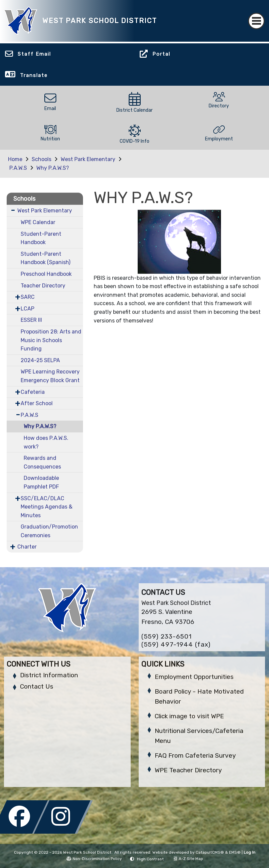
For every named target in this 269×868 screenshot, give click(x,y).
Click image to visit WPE (189, 716)
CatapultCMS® (210, 852)
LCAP (27, 309)
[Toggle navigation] (256, 21)
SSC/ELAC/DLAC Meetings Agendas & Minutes (46, 507)
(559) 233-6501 (166, 636)
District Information (49, 675)
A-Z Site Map (188, 859)
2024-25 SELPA (40, 360)
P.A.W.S (18, 168)
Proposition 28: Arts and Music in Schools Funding (51, 340)
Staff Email (34, 54)
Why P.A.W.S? (53, 168)
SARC (28, 297)
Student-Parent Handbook (41, 238)
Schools (41, 159)
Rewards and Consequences (42, 462)
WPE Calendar (38, 222)
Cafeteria (33, 392)
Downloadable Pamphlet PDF (41, 482)
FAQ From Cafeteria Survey (195, 755)
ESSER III (31, 320)
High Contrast (150, 859)
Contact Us (37, 686)
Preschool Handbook (46, 274)
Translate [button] (34, 75)
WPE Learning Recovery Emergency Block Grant (50, 376)
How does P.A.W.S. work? (46, 442)
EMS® (235, 852)
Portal (161, 54)
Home (15, 159)
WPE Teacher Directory (188, 770)
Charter (27, 547)
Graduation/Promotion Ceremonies (49, 531)
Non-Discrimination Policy (94, 859)
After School (37, 403)
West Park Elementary (88, 159)
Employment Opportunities (194, 677)
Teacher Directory (43, 286)
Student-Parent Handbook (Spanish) (45, 258)
